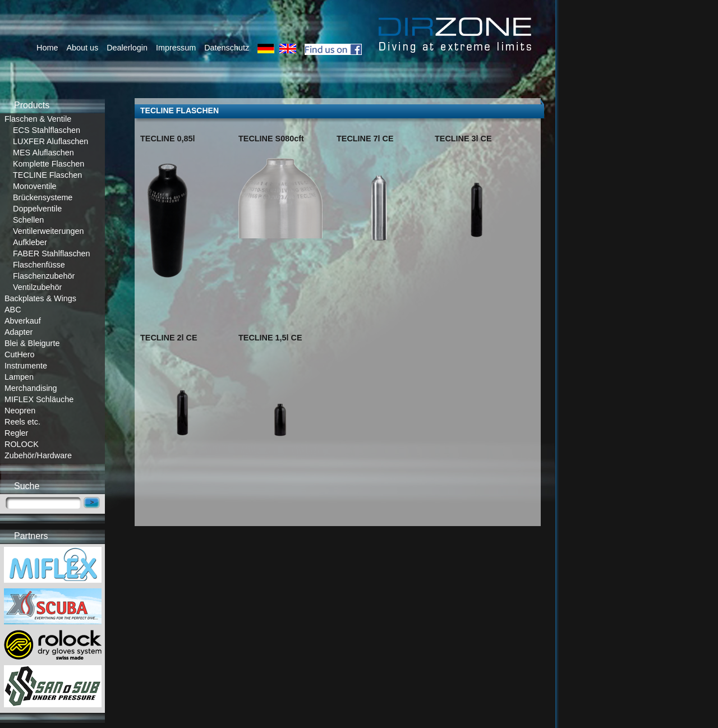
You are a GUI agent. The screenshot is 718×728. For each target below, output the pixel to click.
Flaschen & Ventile (38, 119)
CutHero (20, 354)
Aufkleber (30, 242)
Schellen (28, 220)
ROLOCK (22, 444)
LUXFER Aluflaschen (50, 141)
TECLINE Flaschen (47, 175)
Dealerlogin (127, 48)
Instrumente (26, 366)
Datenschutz (227, 48)
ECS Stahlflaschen (47, 130)
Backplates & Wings (40, 298)
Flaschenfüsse (39, 265)
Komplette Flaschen (49, 164)
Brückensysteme (43, 197)
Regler (16, 433)
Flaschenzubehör (44, 276)
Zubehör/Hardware (38, 455)
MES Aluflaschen (43, 153)
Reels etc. (22, 422)
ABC (13, 310)
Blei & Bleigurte (32, 343)
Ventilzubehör (37, 287)
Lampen (19, 377)
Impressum (176, 48)
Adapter (19, 332)
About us (82, 48)
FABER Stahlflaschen (52, 254)
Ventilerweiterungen (48, 231)
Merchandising (31, 388)
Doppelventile (37, 209)
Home (47, 48)
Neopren (20, 411)
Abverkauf (23, 321)
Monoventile (35, 186)
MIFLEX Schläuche (39, 399)
